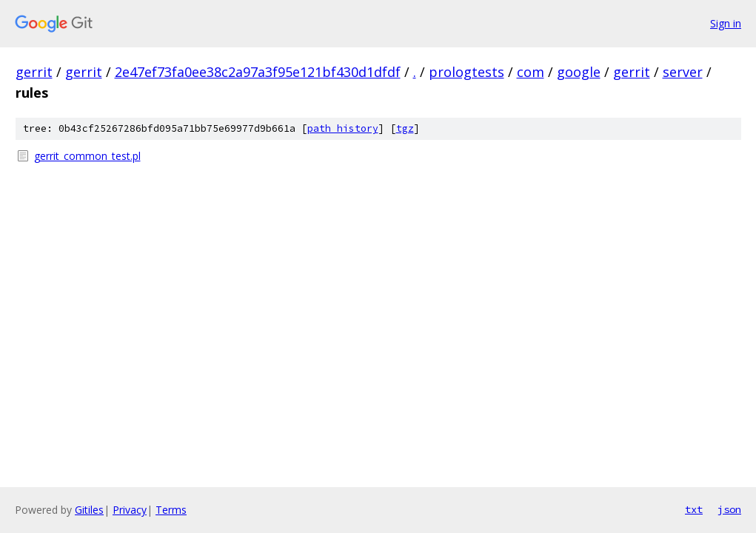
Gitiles (89, 510)
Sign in (726, 23)
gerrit (34, 72)
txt (694, 509)
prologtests (466, 72)
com (531, 72)
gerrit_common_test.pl (87, 156)
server (683, 72)
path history (343, 128)
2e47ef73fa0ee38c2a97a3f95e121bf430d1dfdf (258, 72)
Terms (171, 510)
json (729, 509)
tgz (405, 128)
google (579, 72)
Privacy (130, 510)
